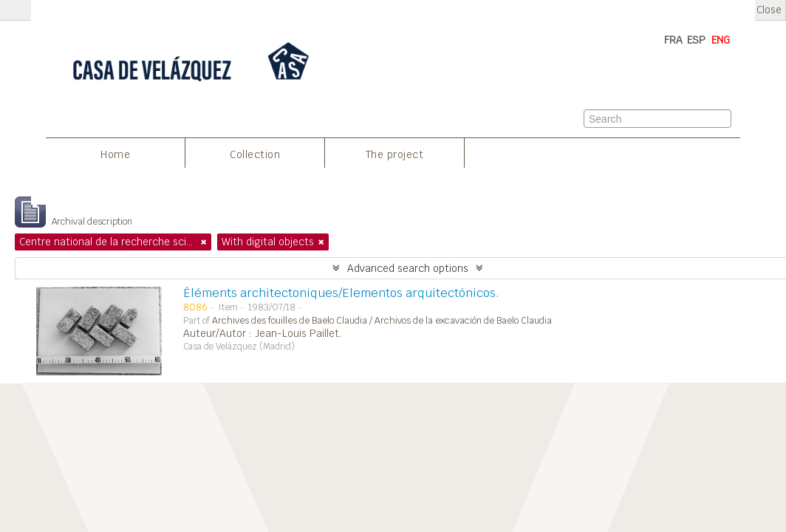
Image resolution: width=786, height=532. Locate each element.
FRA (673, 40)
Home (115, 154)
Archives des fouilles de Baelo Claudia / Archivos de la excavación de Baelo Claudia (382, 321)
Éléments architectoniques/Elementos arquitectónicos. (341, 293)
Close (769, 10)
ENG (721, 40)
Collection (255, 154)
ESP (696, 40)
